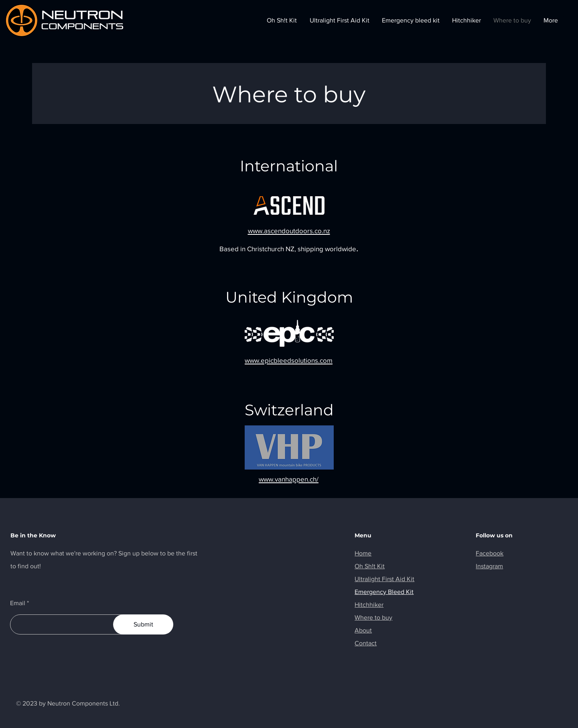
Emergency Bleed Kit (384, 592)
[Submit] (143, 624)
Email (18, 603)
